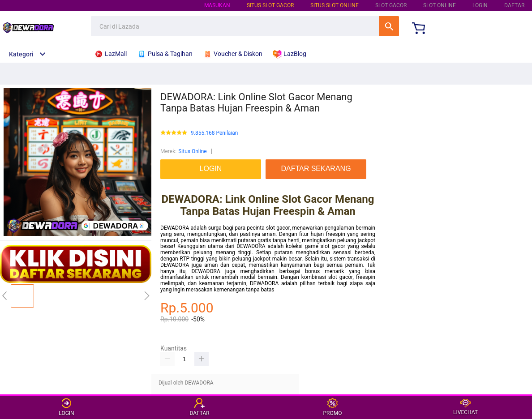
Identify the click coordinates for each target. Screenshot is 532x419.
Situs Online (192, 151)
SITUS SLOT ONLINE (335, 5)
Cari (389, 26)
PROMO (333, 407)
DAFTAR (514, 5)
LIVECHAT (465, 407)
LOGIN (480, 5)
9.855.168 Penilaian (214, 133)
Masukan (217, 5)
